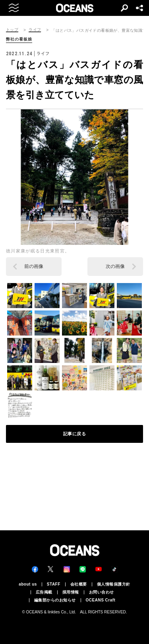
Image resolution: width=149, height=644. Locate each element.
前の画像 (34, 266)
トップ (12, 30)
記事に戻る (75, 434)
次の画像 (115, 266)
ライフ (35, 30)
